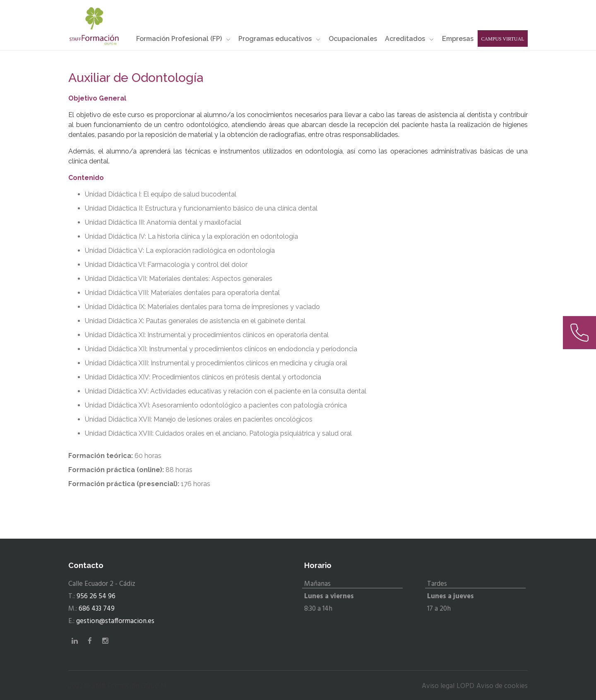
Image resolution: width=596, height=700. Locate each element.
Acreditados (409, 39)
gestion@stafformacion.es (115, 621)
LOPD (465, 686)
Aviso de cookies (502, 686)
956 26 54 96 (96, 596)
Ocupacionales (353, 39)
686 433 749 (97, 609)
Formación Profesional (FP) (183, 39)
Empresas (458, 39)
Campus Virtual (502, 39)
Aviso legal (438, 686)
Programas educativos (279, 39)
